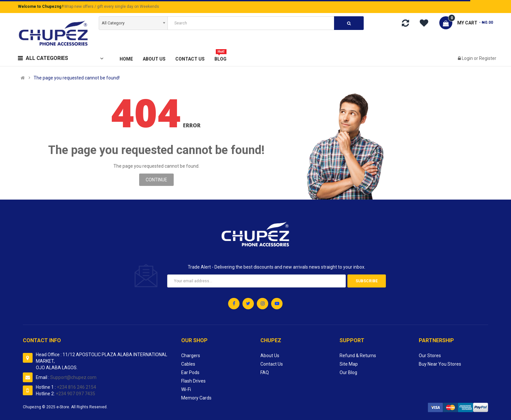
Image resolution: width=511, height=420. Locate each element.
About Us (270, 356)
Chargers (191, 356)
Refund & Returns (358, 356)
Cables (188, 364)
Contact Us (272, 364)
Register (488, 58)
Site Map (349, 364)
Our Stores (430, 356)
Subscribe (367, 281)
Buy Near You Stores (440, 364)
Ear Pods (190, 372)
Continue (156, 180)
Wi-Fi (186, 389)
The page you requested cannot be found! (77, 78)
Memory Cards (196, 398)
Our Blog (348, 372)
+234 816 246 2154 (76, 387)
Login (468, 58)
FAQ (265, 372)
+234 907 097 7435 (75, 394)
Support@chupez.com (73, 377)
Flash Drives (193, 381)
